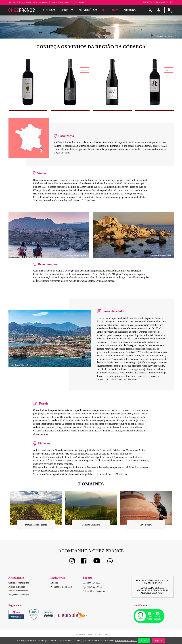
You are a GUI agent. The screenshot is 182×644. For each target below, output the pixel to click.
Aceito (144, 640)
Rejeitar (158, 640)
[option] (28, 82)
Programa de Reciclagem (61, 587)
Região (66, 10)
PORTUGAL (130, 10)
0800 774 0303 (94, 583)
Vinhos (48, 10)
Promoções (87, 10)
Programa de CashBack (19, 595)
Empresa (54, 583)
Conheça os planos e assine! (158, 2)
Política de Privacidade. (126, 640)
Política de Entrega (17, 587)
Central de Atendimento (19, 583)
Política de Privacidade (18, 591)
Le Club (109, 10)
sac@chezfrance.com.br (95, 591)
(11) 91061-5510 (92, 587)
